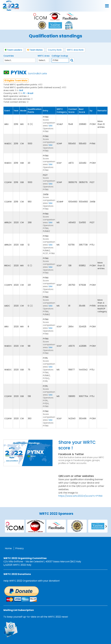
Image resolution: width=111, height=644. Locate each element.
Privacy (20, 548)
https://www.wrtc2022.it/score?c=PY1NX (80, 496)
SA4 (21, 90)
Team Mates (35, 50)
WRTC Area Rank (75, 50)
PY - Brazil (28, 93)
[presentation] (6, 526)
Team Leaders (14, 50)
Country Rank (55, 50)
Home (8, 548)
